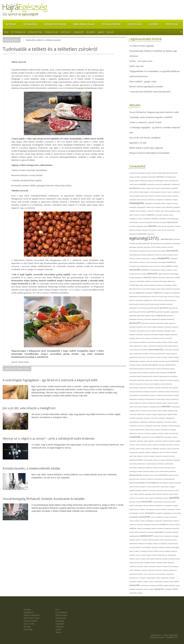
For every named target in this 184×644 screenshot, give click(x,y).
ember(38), (138, 259)
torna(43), (161, 551)
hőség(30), (159, 342)
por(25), (138, 479)
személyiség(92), (134, 513)
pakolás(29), (141, 471)
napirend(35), (158, 441)
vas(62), (132, 570)
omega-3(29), (166, 456)
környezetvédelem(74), (145, 395)
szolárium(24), (140, 525)
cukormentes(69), (134, 222)
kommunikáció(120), (166, 384)
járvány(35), (176, 357)
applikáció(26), (175, 188)
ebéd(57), (155, 230)
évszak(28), (132, 274)
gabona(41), (173, 300)
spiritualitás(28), (159, 498)
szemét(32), (142, 513)
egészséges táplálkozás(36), (143, 243)
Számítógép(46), (150, 509)
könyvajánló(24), (161, 392)
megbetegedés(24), (170, 418)
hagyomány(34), (160, 323)
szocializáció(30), (159, 521)
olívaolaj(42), (152, 456)
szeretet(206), (134, 517)
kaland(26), (156, 361)
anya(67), (143, 188)
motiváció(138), (174, 433)
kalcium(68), (162, 361)
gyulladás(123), (156, 319)
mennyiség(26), (149, 426)
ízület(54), (170, 357)
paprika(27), (153, 471)
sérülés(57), (159, 494)
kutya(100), (159, 403)
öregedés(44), (149, 468)
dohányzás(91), (171, 226)
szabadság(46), (169, 506)
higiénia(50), (133, 338)
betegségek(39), (149, 203)
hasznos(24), (148, 331)
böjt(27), (164, 207)
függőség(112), (148, 300)
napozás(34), (165, 441)
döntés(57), (178, 226)
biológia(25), (169, 203)
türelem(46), (171, 559)
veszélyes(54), (133, 582)
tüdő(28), (153, 559)
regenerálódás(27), (165, 487)
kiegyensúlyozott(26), (147, 376)
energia (68, 54)
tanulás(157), (143, 532)
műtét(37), (175, 437)
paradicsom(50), (164, 471)
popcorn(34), (133, 479)
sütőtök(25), (152, 506)
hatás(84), (154, 331)
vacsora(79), (140, 567)
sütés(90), (146, 506)
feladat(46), (177, 278)
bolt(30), (149, 207)
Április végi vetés (137, 66)
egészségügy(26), (176, 243)
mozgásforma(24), (146, 437)
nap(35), (146, 441)
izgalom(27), (153, 357)
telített (106, 54)
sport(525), (174, 498)
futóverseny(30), (140, 300)
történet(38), (132, 555)
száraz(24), (158, 509)
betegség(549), (137, 203)
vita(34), (172, 582)
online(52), (172, 456)
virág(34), (146, 582)
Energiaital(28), (174, 259)
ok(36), (161, 452)
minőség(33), (173, 430)
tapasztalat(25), (169, 532)
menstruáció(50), (157, 426)
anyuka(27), (158, 188)
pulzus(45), (178, 483)
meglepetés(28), (152, 422)
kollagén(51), (157, 384)
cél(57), (163, 211)
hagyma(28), (153, 323)
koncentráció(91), (134, 388)
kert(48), (158, 373)
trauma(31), (139, 555)
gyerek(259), (165, 308)
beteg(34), (175, 200)
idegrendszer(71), (139, 346)
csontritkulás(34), (147, 219)
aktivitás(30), (138, 177)
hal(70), (145, 327)
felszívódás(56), (155, 281)
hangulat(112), (161, 327)
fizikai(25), (159, 289)
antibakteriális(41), (167, 184)
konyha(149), (165, 388)
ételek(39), (176, 266)
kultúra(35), (145, 403)
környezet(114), (175, 392)
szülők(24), (140, 528)
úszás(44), (153, 563)
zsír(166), (175, 589)
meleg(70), (174, 422)
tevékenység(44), (175, 548)
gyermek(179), (152, 312)
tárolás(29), (157, 536)
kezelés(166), (172, 373)
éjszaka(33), (164, 247)
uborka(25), (177, 559)
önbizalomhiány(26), (152, 464)
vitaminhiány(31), (145, 586)
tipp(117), (132, 551)
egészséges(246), (167, 239)
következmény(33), (168, 395)
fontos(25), (154, 297)
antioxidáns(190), (135, 188)
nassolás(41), (144, 445)
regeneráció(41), (157, 487)
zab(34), (178, 586)
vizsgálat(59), (172, 586)
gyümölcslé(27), (146, 323)
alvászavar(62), (151, 184)
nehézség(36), (162, 445)
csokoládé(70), (133, 219)
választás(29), (152, 567)
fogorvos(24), (133, 293)
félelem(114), (133, 281)
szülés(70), (177, 525)
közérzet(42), (176, 395)
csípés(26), (166, 215)
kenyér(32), (172, 369)
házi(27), (174, 331)
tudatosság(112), (163, 555)
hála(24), (150, 327)
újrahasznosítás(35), (139, 563)
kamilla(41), (139, 365)
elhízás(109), (158, 255)
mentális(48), (165, 426)
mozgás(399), (135, 437)
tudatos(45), (155, 555)
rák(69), (132, 487)
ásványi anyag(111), (145, 192)
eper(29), (132, 262)
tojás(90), (156, 551)
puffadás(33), (172, 483)
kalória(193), (175, 361)
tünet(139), (158, 559)
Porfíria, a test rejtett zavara (141, 61)
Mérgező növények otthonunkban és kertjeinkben (149, 153)
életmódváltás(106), (135, 255)
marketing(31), (140, 418)
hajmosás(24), (140, 327)
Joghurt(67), (143, 361)
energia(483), (164, 258)
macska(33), (165, 411)
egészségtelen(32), (167, 243)
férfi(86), (146, 285)
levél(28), (138, 411)
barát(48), (170, 196)
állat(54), (138, 181)
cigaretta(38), (173, 211)
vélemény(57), (140, 574)
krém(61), (132, 403)
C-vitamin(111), (151, 211)
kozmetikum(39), (140, 392)
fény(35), (141, 285)
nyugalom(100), (134, 452)
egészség (54, 54)
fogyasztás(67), (150, 293)
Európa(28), (169, 270)
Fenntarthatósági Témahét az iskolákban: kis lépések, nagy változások (153, 53)
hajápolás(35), (172, 323)
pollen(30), (176, 475)
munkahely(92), (168, 437)
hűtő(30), (132, 346)
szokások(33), (133, 525)
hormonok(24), (169, 338)
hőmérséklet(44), (152, 342)
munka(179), (160, 437)
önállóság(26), (177, 460)
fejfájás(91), (155, 278)
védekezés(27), (152, 570)
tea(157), (138, 540)
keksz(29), (159, 369)
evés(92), (175, 270)
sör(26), (147, 498)
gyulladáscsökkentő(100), (168, 319)
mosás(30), (160, 433)
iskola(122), (174, 354)
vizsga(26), (166, 586)
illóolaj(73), (175, 346)
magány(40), (171, 411)
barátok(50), (175, 196)
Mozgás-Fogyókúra (55, 24)
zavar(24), (146, 589)
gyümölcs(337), (136, 323)
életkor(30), (155, 251)
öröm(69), (155, 468)
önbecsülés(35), (133, 464)
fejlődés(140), (170, 278)
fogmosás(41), (177, 289)
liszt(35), (159, 411)
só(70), (137, 498)
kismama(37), (156, 380)
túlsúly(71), (132, 559)
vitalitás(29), (177, 582)
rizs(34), (166, 490)
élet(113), (149, 251)
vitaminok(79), (153, 586)
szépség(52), (159, 513)
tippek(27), (138, 551)
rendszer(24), (152, 490)
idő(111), (146, 346)
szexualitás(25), (160, 517)
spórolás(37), (166, 498)
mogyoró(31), (154, 433)
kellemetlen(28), (165, 369)
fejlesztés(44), (162, 278)
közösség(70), (141, 399)
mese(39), (147, 430)
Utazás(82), (159, 563)
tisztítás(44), (150, 551)
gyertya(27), (168, 312)
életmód (61, 54)
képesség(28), (133, 373)
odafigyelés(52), (155, 452)
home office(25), (154, 338)
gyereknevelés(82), (142, 312)
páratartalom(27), (172, 471)
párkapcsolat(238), (136, 475)
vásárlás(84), (137, 570)
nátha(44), (150, 445)
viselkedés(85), (158, 582)
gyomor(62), (141, 319)
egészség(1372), (145, 238)
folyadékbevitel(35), (134, 297)
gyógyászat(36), (175, 312)
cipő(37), (132, 215)
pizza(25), (171, 475)
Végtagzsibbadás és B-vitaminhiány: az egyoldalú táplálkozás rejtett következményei (154, 74)
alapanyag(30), (145, 177)
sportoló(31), (133, 502)
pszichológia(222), (153, 483)
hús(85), (170, 342)
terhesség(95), (149, 544)
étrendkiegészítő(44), (155, 270)
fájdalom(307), (153, 274)
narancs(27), (132, 445)
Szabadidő (79, 32)
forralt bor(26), (160, 297)
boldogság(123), (142, 207)
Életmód (154, 24)
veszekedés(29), (165, 578)
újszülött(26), (147, 563)
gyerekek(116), (174, 308)
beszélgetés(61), (168, 200)
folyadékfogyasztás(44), (145, 297)
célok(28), (167, 211)
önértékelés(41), (161, 464)
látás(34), (132, 407)
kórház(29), (176, 388)
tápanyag (82, 54)
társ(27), (162, 536)
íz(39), (148, 357)
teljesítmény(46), (134, 544)
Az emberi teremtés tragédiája (142, 46)
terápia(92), (141, 544)
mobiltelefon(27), (133, 433)
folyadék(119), (176, 293)
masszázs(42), (147, 418)
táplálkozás (91, 54)
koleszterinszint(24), (149, 384)
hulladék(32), (165, 342)
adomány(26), (149, 173)
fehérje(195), (148, 278)
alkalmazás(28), (152, 177)
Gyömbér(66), (148, 319)
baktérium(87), (145, 196)
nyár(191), (156, 449)
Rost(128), (171, 490)
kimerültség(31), (174, 376)
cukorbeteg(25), (163, 219)
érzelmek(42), (133, 266)
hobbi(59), (148, 338)
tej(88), (150, 540)
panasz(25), (147, 471)
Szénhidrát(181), (150, 513)
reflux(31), (150, 487)
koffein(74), (132, 384)
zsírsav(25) (140, 593)
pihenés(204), (164, 475)
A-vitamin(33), (133, 173)
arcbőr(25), (136, 192)
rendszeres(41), (160, 490)
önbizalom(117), (142, 464)
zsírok (111, 54)
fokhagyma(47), (168, 293)
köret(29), (168, 392)
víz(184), (160, 585)
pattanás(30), (146, 475)
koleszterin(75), (140, 384)
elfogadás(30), (150, 255)
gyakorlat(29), (151, 308)
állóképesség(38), (159, 181)
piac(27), (157, 475)
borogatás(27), (159, 207)
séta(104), (166, 494)
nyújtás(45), (148, 452)
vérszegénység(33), (151, 578)
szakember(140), (134, 509)
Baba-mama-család (84, 24)
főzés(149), (172, 297)
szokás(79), (176, 521)
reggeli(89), (133, 491)
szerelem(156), (177, 513)
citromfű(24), (143, 215)
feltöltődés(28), (171, 281)
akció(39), (132, 177)
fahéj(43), (145, 274)
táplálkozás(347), (147, 536)
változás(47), (159, 567)
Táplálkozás (30, 24)
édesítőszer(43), (171, 230)
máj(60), (175, 414)
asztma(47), (164, 192)
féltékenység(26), (163, 281)
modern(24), (141, 433)
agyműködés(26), (167, 173)
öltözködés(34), (170, 460)
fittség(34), (154, 289)
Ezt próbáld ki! (18, 32)
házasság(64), (168, 331)
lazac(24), (141, 407)
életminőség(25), (162, 251)
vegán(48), (165, 570)
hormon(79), (162, 338)
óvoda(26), (163, 460)
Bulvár (110, 32)
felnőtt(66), (148, 281)
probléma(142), (159, 479)
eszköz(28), (163, 266)
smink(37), (132, 498)
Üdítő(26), (165, 563)
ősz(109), (161, 468)
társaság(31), (176, 536)
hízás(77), (142, 338)
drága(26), (132, 230)
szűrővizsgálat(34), (147, 528)
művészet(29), (133, 441)
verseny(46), (143, 578)
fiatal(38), (174, 285)
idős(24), (166, 346)
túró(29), (148, 559)
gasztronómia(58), (134, 304)
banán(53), (164, 196)
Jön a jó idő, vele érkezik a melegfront (145, 138)
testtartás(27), (162, 548)
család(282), (151, 215)
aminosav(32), (159, 184)
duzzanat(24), (138, 230)
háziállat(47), (133, 335)
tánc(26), (137, 532)
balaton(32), (152, 196)
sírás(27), (176, 494)
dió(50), (159, 226)
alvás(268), (143, 184)
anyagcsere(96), (150, 188)
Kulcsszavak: (45, 54)
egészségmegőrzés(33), (156, 243)
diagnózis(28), (140, 226)
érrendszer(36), (154, 262)
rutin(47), (132, 494)
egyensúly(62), (133, 247)
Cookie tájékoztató (170, 635)
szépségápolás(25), (167, 513)
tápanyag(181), (160, 532)
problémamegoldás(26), (169, 479)
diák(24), (146, 226)
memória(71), (141, 426)
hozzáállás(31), (143, 342)
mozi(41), (153, 437)
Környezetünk (35, 32)
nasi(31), (138, 445)
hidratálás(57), (174, 335)
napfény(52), (151, 441)
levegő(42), (132, 411)
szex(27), (153, 517)
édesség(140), (134, 234)
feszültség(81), (168, 285)
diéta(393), (153, 226)
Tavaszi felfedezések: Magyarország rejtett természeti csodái (154, 112)
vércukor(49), (151, 574)
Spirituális (66, 32)
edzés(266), (143, 234)
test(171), (139, 548)
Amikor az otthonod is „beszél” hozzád (145, 122)
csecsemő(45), (159, 215)
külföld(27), (165, 403)
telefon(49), (168, 540)
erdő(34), (136, 262)
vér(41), (146, 574)
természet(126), (163, 544)
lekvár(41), (159, 407)
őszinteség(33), (168, 468)
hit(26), (138, 338)
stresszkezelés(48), (158, 502)
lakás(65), (176, 403)
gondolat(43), (170, 304)
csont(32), (140, 219)
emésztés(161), (146, 259)
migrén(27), (158, 430)
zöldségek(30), (168, 589)
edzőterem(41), (151, 234)
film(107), (139, 289)
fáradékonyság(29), (174, 274)
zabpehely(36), (140, 589)
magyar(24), (155, 414)
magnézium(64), (141, 414)
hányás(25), (169, 327)
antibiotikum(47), (176, 184)
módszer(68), (147, 433)
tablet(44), (155, 528)
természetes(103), (173, 544)
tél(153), (162, 540)
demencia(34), (164, 222)
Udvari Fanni (35, 54)
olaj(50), (132, 456)
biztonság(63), (133, 207)
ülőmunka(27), (171, 563)
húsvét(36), (175, 342)
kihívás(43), (156, 376)
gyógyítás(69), (133, 316)
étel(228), (170, 266)
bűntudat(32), (143, 211)
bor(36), (153, 207)
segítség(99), (148, 494)
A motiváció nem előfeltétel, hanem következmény (150, 92)
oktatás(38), (175, 452)
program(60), (133, 483)
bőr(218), (170, 207)
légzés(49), (146, 407)
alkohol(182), (161, 177)
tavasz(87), (132, 540)
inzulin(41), (152, 354)
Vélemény (91, 32)
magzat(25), (170, 414)
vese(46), (158, 578)
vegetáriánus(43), (172, 570)
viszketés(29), (166, 582)
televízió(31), (174, 540)
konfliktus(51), (151, 388)
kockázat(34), (169, 380)
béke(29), (139, 200)
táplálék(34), (175, 532)
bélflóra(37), (144, 200)
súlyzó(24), (132, 506)
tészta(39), (168, 548)
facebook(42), (139, 274)
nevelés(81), (176, 445)
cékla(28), (158, 211)
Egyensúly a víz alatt (138, 143)
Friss (6, 32)
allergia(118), (151, 181)
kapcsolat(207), (154, 365)
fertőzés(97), (160, 285)
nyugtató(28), (142, 452)
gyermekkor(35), (161, 312)
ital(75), (140, 357)
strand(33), (139, 502)
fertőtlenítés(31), (153, 285)
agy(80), (160, 173)
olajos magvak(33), (138, 456)
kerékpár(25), (145, 373)
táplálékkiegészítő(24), (135, 536)
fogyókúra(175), (159, 293)
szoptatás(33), (147, 525)
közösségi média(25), (150, 399)
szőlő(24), (172, 525)
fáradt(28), (132, 278)
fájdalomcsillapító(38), (164, 274)
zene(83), (151, 589)
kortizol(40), (132, 392)
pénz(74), (152, 475)
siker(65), (171, 494)
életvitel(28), (144, 255)
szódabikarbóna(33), (168, 521)
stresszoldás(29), (167, 502)
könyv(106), (154, 392)
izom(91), (159, 357)
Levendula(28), (144, 411)
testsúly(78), (155, 548)
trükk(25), (144, 555)
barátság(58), (133, 200)
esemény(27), (157, 266)
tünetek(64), (165, 559)
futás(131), (133, 300)
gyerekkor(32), (133, 312)
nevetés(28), (132, 449)
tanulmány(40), (151, 532)
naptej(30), (178, 441)
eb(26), (150, 230)
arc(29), (131, 192)
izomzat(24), (165, 357)
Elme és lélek (135, 24)
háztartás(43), (147, 335)
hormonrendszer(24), (134, 342)
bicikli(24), (164, 203)
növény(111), (149, 449)
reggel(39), (173, 487)
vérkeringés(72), (170, 574)
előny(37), (176, 255)
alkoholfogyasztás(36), (170, 177)
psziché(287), (141, 483)
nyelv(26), (170, 449)
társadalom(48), (168, 536)
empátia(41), (154, 259)
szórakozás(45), (155, 525)
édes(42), (164, 230)
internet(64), (146, 354)
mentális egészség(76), (174, 426)
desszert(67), (133, 226)
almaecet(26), (173, 181)
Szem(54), (178, 509)
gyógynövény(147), (151, 316)
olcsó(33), (146, 456)
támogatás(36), (168, 528)
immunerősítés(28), (134, 350)
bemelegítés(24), (160, 200)
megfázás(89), (144, 422)
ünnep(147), (133, 567)
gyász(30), (157, 308)
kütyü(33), (170, 403)
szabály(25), (175, 506)
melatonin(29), (168, 422)
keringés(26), (152, 373)
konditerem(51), (143, 388)
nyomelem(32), (176, 449)
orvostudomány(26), (148, 460)
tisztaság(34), (144, 551)
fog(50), (163, 289)
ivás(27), (144, 357)
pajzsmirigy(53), (133, 471)
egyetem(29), (140, 247)
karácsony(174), (171, 365)
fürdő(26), (155, 300)
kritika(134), (138, 403)
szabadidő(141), (160, 506)
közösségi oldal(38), (160, 399)
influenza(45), (168, 350)
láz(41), (136, 407)
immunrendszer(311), (156, 350)
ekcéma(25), (170, 247)
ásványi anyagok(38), (156, 192)
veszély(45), (172, 578)
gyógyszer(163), (162, 316)
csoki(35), (171, 215)
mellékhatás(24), (133, 426)
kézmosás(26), (133, 376)
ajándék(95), (175, 173)
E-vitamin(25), (145, 230)
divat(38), (164, 226)
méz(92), (152, 430)
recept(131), (143, 487)
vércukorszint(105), (160, 574)
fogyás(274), (141, 293)
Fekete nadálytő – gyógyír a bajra (143, 81)
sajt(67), (136, 494)
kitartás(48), (163, 380)
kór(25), (171, 388)
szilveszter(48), (173, 517)
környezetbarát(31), (134, 395)
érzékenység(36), (163, 262)
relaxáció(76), (145, 490)
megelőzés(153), (135, 422)
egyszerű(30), (147, 247)
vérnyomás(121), (134, 578)
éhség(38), (158, 247)
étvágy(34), (163, 270)
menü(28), (132, 430)
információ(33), (175, 350)
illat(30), (170, 346)
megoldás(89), (160, 422)
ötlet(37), (174, 468)
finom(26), (145, 289)
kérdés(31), (139, 373)
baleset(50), (158, 196)
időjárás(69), (160, 346)
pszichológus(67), (164, 483)
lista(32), (155, 411)
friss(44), (178, 297)
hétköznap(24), (155, 335)
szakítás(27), (143, 509)
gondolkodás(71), (134, 308)
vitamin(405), (135, 585)
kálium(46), (168, 361)
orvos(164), (140, 460)
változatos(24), (166, 567)
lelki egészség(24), (176, 407)
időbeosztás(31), (153, 346)
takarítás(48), (161, 528)
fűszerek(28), (167, 300)
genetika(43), (142, 304)
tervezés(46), (133, 548)
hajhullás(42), (133, 327)
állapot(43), (132, 181)
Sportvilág (172, 24)
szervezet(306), (145, 517)
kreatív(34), (168, 399)
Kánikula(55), (145, 365)
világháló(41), (140, 582)
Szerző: (26, 54)
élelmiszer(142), (134, 251)
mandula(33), (133, 418)
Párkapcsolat (51, 32)
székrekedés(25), (171, 509)
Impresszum (156, 635)
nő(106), (138, 449)
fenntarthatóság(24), (134, 285)
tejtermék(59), (156, 540)
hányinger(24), (175, 327)
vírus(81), (151, 582)
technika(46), (145, 540)
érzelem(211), (172, 262)
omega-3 (75, 54)
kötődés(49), (160, 395)
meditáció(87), (162, 418)
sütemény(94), (139, 506)
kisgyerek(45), (141, 380)
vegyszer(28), (133, 574)
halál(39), (155, 327)
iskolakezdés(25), (134, 357)
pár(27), (158, 471)
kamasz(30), (132, 365)
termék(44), (156, 544)
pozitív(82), (143, 479)
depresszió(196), (173, 222)
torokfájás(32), (168, 551)
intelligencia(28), (138, 354)
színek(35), (137, 521)
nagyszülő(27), (140, 441)
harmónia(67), (133, 331)
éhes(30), (153, 247)
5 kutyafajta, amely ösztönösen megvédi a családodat (151, 117)
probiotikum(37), (150, 479)
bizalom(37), (175, 203)
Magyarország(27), (163, 414)
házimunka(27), (140, 335)
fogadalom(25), (169, 289)
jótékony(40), (149, 361)
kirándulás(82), (133, 380)
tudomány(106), (172, 555)
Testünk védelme (111, 24)
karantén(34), (141, 369)
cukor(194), (155, 219)
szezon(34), (166, 517)
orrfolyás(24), (133, 460)
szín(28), (132, 521)
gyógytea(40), (170, 316)
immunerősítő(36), (144, 350)
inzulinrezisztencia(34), (160, 354)
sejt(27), (154, 494)
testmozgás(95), (147, 548)
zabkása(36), (133, 589)
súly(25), (174, 502)
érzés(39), (151, 266)
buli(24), (138, 211)
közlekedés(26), (133, 399)
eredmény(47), (143, 262)
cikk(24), (178, 211)
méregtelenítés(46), (140, 430)
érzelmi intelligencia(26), (142, 266)
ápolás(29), (168, 188)
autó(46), (170, 192)
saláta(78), (142, 494)
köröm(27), (154, 395)
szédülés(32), (164, 509)
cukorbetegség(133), (173, 219)
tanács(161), (176, 528)
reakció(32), (137, 487)
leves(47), (150, 411)
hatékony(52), (160, 331)
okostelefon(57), (167, 452)
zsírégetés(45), (133, 593)
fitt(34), (149, 289)
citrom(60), (137, 215)
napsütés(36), (172, 441)
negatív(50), (156, 445)
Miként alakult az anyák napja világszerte (146, 148)
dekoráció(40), (156, 222)
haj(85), (166, 323)
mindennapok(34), (165, 430)
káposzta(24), (163, 365)
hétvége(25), (161, 335)
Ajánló (101, 32)
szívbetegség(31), (150, 521)
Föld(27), (166, 297)
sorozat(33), (142, 498)
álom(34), (136, 184)
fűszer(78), (161, 300)
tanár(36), (132, 532)
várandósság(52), (174, 567)
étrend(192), (146, 270)
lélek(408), (166, 407)
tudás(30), (149, 555)
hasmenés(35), (141, 331)
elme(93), (164, 255)
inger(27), (132, 354)
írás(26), (168, 354)
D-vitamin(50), (143, 222)
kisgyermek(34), (149, 380)
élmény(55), (170, 255)
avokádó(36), (176, 192)
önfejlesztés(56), (169, 464)
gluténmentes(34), (156, 304)
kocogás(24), (176, 380)
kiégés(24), (139, 376)
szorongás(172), (164, 525)
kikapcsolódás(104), (164, 376)
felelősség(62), (141, 281)
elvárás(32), (132, 259)
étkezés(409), (135, 270)
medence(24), (154, 418)
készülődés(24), (164, 373)
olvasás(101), (159, 456)
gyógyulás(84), (133, 319)
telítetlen (99, 54)
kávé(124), (153, 369)
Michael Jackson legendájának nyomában (146, 87)
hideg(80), (167, 335)
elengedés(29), (143, 251)
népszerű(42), (170, 445)
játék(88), (132, 361)
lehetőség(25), (153, 407)
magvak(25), (149, 414)
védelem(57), (159, 570)
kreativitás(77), (175, 399)
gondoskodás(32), (143, 308)
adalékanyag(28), (141, 173)
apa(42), (163, 188)
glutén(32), (148, 304)
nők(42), (143, 449)
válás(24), (146, 567)
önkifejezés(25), (142, 468)
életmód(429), (172, 251)
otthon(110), (157, 460)
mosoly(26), (166, 433)
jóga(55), (137, 361)
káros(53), (147, 369)
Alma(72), (167, 181)
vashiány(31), (144, 570)
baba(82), (138, 196)
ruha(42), (177, 490)
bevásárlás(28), (157, 203)
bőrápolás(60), (177, 207)
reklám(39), (139, 490)
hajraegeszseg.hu (157, 637)
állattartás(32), (143, 181)
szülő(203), (133, 528)
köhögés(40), (147, 392)
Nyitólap (11, 24)
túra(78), (138, 559)
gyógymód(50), (141, 316)
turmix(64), (143, 559)
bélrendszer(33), (152, 200)
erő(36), (148, 262)
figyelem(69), (133, 289)
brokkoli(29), (132, 211)
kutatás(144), (152, 403)
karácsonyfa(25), (133, 369)
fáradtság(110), (139, 278)
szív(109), (142, 521)
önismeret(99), (133, 468)
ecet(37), (160, 230)
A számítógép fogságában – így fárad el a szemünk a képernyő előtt (155, 130)
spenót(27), (152, 498)
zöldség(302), (159, 589)
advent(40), (155, 173)
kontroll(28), (158, 388)
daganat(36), (149, 222)
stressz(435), (147, 502)
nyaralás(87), (163, 449)
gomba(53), (163, 304)
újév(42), (132, 563)
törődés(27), (174, 551)
